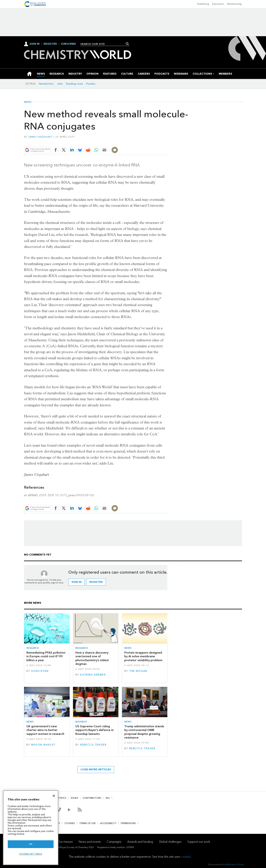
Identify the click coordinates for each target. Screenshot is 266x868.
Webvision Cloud (235, 864)
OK (31, 844)
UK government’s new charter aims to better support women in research (45, 730)
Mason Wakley (43, 745)
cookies (186, 857)
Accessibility (108, 823)
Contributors (92, 798)
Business (81, 722)
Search (127, 44)
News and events (90, 842)
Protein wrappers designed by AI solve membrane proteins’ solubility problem (143, 656)
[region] (31, 828)
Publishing (203, 4)
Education (218, 4)
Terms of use (87, 823)
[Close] (54, 796)
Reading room (75, 84)
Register (50, 44)
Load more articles (96, 769)
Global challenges (170, 842)
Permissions (128, 823)
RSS (108, 798)
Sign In (35, 44)
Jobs (60, 84)
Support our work (199, 842)
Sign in (76, 582)
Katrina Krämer (93, 675)
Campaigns (114, 842)
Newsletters (46, 84)
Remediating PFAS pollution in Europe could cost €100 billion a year (46, 656)
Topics (62, 798)
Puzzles (91, 84)
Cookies (70, 823)
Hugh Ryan (40, 671)
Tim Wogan (138, 671)
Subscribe (68, 44)
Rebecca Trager (93, 745)
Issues (74, 798)
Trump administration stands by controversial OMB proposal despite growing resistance (144, 732)
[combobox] (104, 44)
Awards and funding (140, 842)
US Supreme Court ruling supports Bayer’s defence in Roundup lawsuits (94, 730)
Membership (235, 4)
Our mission (65, 842)
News (28, 102)
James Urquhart (41, 137)
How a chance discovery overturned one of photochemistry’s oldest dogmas (92, 658)
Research (33, 648)
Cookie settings (31, 854)
